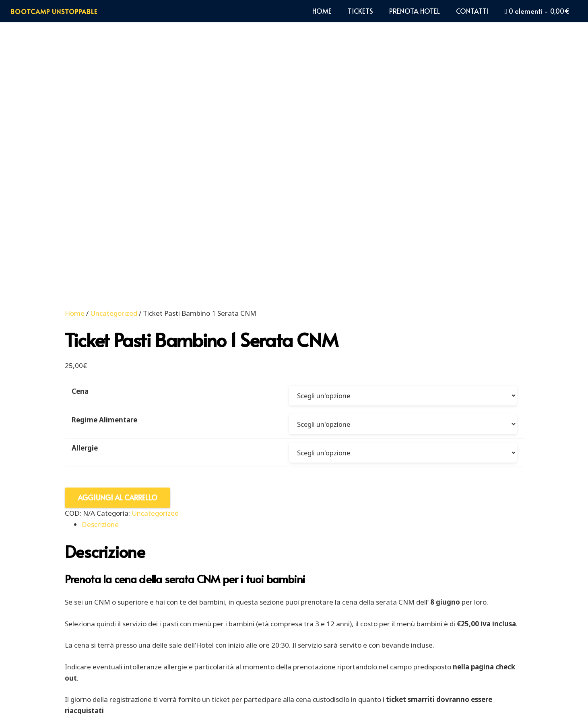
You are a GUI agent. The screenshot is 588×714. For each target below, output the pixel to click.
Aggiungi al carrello (118, 266)
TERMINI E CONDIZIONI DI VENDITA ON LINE (357, 679)
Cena (80, 158)
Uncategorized (114, 80)
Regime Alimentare (104, 187)
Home (75, 80)
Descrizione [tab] (100, 293)
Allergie (85, 216)
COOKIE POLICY (178, 679)
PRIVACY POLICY (242, 679)
